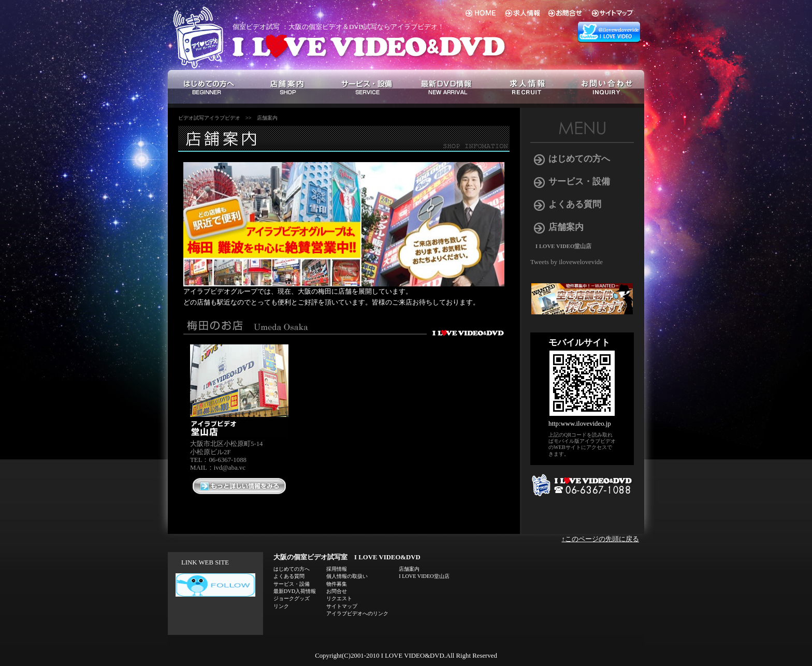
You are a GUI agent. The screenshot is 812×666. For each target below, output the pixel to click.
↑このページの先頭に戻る (600, 539)
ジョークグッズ (292, 598)
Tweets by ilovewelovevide (567, 262)
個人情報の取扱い (347, 576)
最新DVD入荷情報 (295, 591)
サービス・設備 (579, 182)
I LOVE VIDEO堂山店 (563, 246)
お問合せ (337, 591)
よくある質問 (575, 204)
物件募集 (337, 584)
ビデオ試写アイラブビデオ (209, 118)
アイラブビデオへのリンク (357, 613)
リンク (281, 606)
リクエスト (339, 598)
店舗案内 (267, 118)
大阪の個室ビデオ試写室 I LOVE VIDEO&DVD (347, 557)
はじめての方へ (579, 159)
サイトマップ (342, 606)
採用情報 (337, 569)
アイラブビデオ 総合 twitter (611, 32)
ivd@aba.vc (230, 468)
